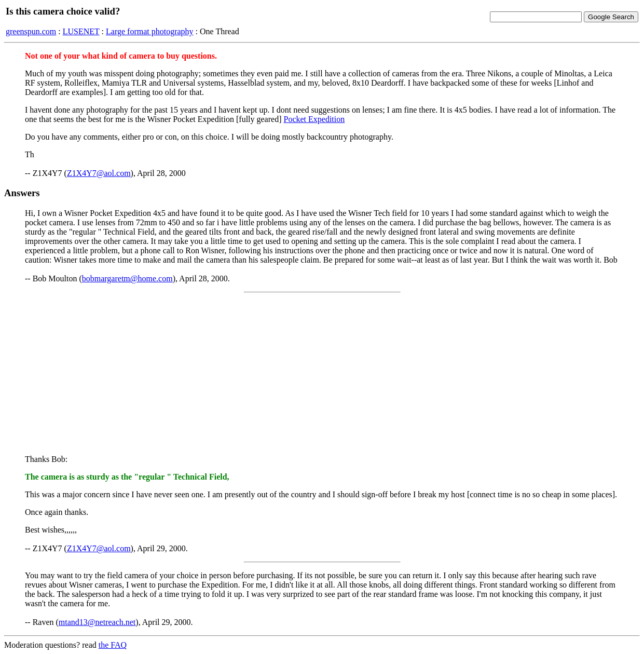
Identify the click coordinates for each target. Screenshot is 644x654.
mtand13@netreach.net (97, 622)
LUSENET (81, 31)
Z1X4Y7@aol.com (99, 173)
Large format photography (150, 31)
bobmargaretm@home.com (127, 278)
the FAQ (113, 645)
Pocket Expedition (314, 119)
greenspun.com (31, 31)
